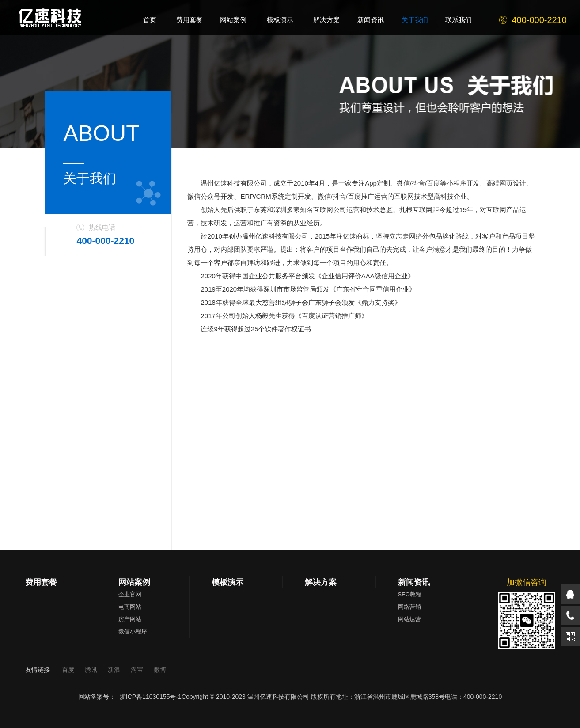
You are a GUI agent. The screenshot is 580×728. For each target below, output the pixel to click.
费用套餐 (41, 582)
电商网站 (130, 607)
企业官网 (130, 594)
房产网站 (130, 619)
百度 (69, 670)
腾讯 (92, 670)
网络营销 (409, 607)
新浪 (115, 670)
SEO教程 (410, 594)
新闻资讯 (414, 582)
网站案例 (134, 582)
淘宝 (138, 670)
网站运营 (409, 619)
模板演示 (227, 582)
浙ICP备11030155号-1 (151, 697)
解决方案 (321, 582)
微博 (160, 670)
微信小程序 (133, 631)
